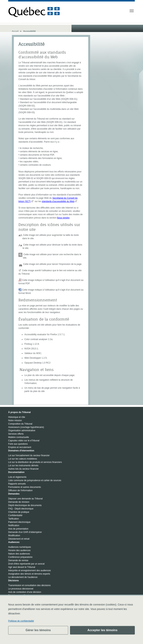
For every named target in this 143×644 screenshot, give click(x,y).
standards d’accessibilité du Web (58, 201)
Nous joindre (63, 218)
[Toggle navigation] (132, 11)
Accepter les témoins (103, 630)
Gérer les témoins (38, 630)
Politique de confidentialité (21, 621)
